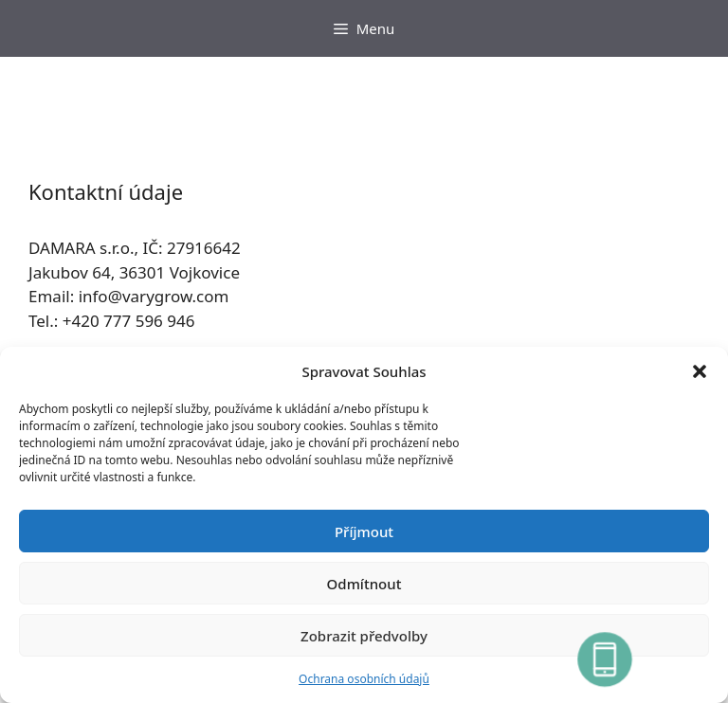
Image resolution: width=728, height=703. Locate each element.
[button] (700, 371)
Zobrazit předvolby (364, 636)
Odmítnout (364, 584)
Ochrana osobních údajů (364, 679)
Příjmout (364, 532)
